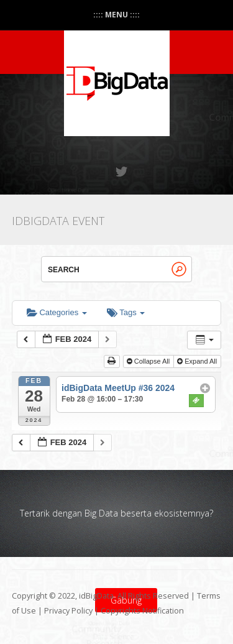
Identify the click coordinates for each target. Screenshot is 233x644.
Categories (57, 312)
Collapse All (149, 361)
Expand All (198, 361)
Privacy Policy (68, 611)
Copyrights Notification (142, 611)
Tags (126, 312)
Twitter (122, 172)
